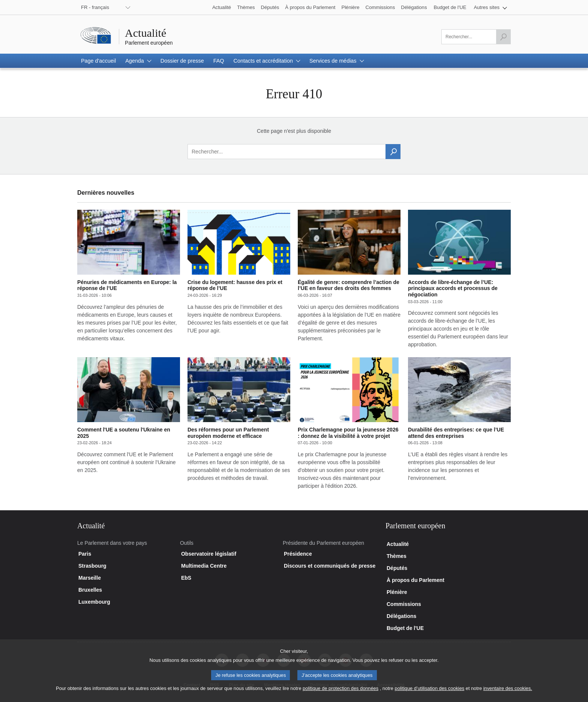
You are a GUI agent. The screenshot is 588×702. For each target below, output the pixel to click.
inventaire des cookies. (508, 694)
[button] (491, 7)
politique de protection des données (340, 694)
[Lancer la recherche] (503, 37)
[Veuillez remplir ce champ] (476, 37)
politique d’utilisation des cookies (430, 694)
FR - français (95, 7)
